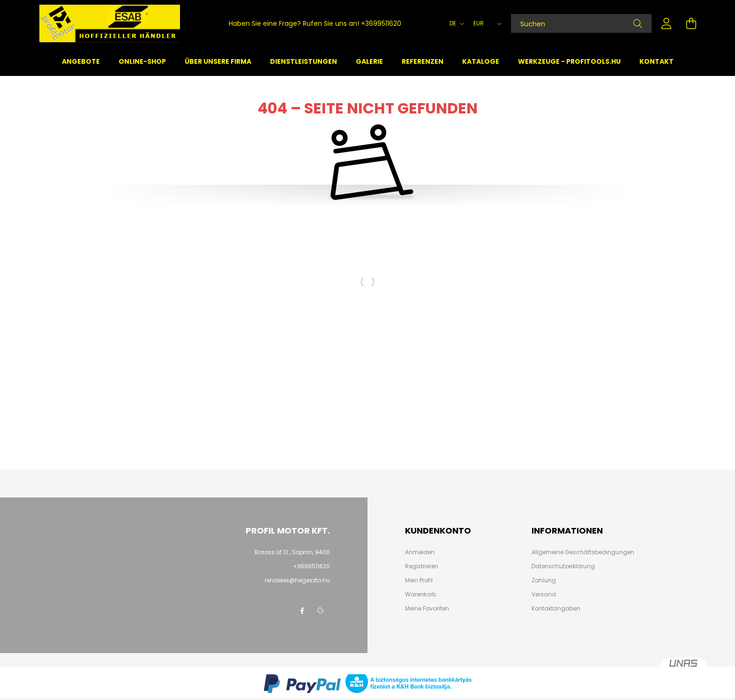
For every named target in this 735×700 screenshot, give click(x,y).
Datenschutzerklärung (563, 566)
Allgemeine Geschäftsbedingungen (583, 552)
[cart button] (691, 23)
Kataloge (481, 61)
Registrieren (422, 566)
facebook (302, 611)
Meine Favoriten (427, 609)
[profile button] (667, 23)
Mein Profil (419, 580)
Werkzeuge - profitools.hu (569, 61)
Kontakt (656, 61)
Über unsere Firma (218, 61)
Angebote (81, 61)
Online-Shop (142, 61)
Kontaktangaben (556, 609)
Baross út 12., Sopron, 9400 (292, 552)
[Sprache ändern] (454, 23)
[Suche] (638, 23)
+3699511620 (381, 23)
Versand (544, 595)
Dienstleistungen (304, 61)
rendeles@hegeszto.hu (297, 580)
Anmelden (420, 552)
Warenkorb (420, 595)
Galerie (369, 61)
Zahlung (544, 580)
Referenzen (423, 61)
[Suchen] (581, 23)
